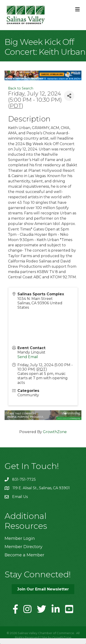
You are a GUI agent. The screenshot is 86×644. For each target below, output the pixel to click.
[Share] (69, 96)
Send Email (28, 357)
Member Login (20, 538)
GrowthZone (55, 432)
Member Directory (24, 547)
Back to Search (21, 88)
